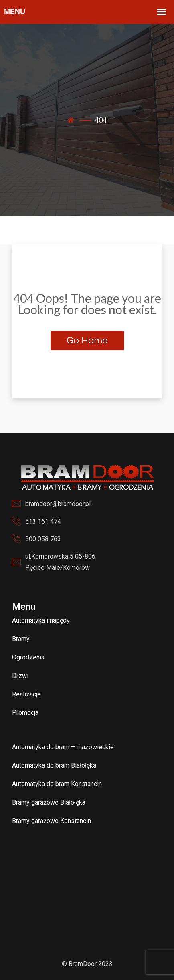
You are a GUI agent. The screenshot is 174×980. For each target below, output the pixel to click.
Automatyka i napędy (41, 620)
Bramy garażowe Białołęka (49, 802)
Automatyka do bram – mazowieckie (63, 747)
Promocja (25, 713)
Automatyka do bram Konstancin (57, 784)
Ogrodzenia (28, 657)
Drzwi (20, 676)
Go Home (87, 340)
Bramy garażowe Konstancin (52, 821)
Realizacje (26, 694)
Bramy (21, 639)
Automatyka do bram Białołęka (54, 765)
